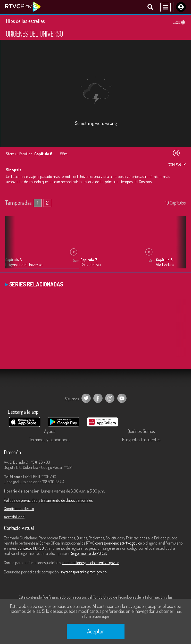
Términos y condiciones (50, 439)
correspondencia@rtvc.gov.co (119, 543)
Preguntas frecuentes (141, 439)
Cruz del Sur (91, 265)
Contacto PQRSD (31, 548)
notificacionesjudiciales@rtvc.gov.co (91, 563)
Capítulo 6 (13, 260)
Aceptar (96, 631)
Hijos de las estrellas (25, 21)
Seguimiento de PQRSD (89, 553)
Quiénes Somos (141, 431)
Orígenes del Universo (24, 265)
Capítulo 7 (89, 260)
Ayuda (50, 431)
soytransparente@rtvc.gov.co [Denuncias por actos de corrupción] (84, 572)
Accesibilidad (14, 517)
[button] (179, 246)
